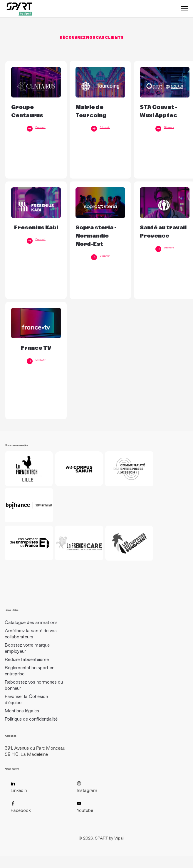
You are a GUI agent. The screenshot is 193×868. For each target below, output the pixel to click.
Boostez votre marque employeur (27, 648)
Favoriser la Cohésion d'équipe (26, 699)
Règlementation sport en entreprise (30, 671)
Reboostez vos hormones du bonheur (34, 685)
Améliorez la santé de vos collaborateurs (31, 634)
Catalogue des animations (31, 622)
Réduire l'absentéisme (27, 659)
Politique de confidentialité (31, 719)
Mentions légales (22, 711)
